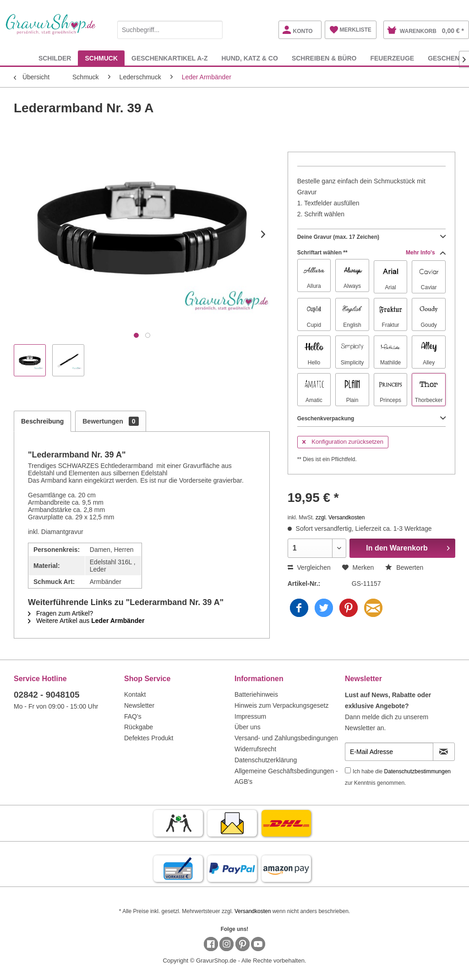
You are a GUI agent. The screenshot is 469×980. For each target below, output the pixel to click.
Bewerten (404, 567)
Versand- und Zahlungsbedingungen (286, 738)
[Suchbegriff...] (170, 30)
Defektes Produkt (149, 738)
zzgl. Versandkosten (340, 518)
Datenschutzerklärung (266, 760)
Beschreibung (42, 421)
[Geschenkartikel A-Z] (169, 58)
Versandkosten (253, 911)
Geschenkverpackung (371, 418)
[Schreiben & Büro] (324, 58)
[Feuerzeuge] (392, 58)
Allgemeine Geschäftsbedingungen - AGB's (286, 776)
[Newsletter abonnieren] (444, 752)
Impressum (250, 716)
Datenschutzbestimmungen (417, 771)
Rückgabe (139, 727)
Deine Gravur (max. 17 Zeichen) (371, 237)
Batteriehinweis (256, 694)
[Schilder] (55, 58)
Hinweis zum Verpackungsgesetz (281, 705)
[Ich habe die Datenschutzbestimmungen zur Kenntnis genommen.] (348, 770)
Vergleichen (309, 567)
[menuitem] (170, 28)
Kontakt (135, 694)
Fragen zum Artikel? (60, 613)
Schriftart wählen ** (371, 253)
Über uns (248, 727)
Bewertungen (110, 421)
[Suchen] (213, 30)
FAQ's (133, 716)
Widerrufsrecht (255, 749)
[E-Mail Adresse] (389, 752)
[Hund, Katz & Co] (249, 58)
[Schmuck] (101, 58)
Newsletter (139, 705)
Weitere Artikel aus (86, 621)
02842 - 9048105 (47, 695)
